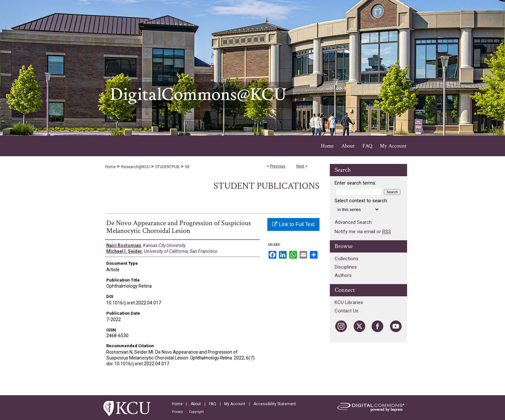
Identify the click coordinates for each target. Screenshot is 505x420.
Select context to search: (361, 201)
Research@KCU (135, 167)
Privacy (177, 412)
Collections (347, 259)
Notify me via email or (363, 232)
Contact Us (347, 311)
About (196, 404)
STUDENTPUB (167, 167)
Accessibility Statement (275, 404)
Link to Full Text (293, 224)
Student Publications (267, 186)
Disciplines (346, 267)
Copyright (196, 412)
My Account (235, 404)
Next (300, 166)
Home (110, 167)
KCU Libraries (349, 302)
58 (187, 167)
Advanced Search (353, 222)
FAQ (213, 404)
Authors (343, 275)
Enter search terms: (355, 183)
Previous (278, 166)
